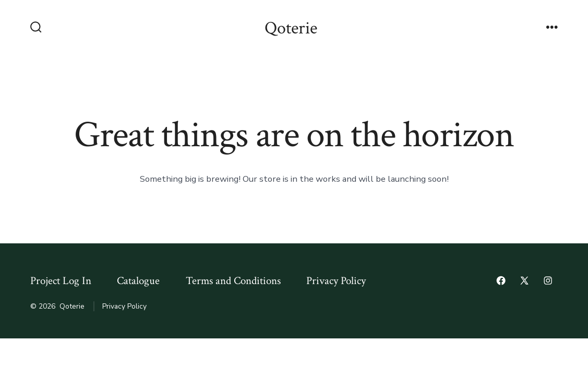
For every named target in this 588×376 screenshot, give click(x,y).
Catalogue (138, 281)
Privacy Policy (336, 281)
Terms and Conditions (233, 281)
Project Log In (61, 281)
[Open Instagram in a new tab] (548, 280)
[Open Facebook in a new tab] (501, 280)
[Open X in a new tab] (524, 280)
